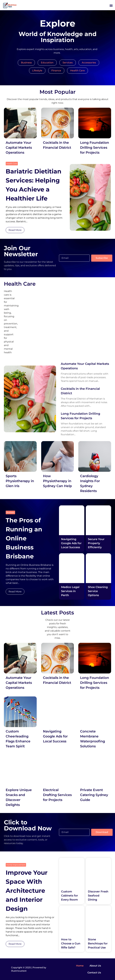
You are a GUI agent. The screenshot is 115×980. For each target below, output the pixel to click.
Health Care (77, 71)
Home (80, 966)
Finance (56, 71)
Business (26, 63)
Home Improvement (16, 865)
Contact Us (94, 973)
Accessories (89, 63)
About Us (95, 966)
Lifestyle (37, 71)
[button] (111, 5)
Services (68, 63)
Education (47, 63)
